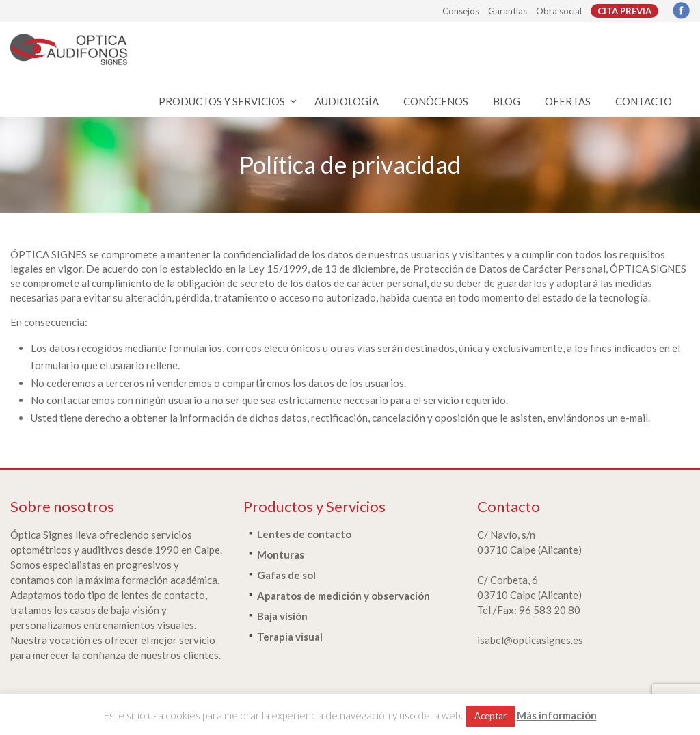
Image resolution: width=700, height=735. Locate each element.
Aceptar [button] (490, 716)
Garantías (508, 11)
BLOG (507, 101)
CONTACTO (644, 101)
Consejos (461, 11)
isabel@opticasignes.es (530, 640)
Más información (557, 715)
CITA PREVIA (624, 11)
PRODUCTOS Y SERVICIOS (222, 101)
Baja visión (282, 616)
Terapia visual (290, 637)
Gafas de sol (286, 575)
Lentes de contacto (304, 534)
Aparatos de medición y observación (344, 596)
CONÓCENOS (436, 101)
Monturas (281, 554)
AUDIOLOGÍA (347, 101)
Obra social (559, 11)
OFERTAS (568, 101)
